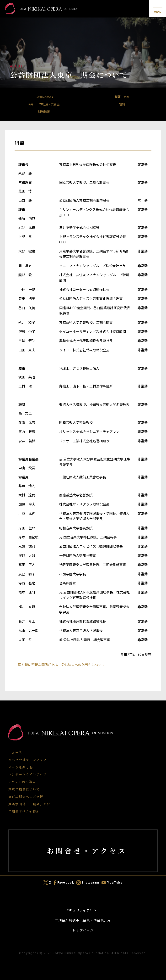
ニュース (15, 752)
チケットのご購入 (22, 782)
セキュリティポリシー (83, 910)
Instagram (91, 883)
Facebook (66, 883)
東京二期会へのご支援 (26, 797)
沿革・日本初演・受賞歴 (44, 104)
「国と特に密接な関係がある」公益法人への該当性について (60, 665)
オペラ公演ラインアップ (28, 760)
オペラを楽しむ (21, 767)
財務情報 (44, 112)
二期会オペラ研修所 (24, 811)
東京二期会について (24, 789)
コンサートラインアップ (28, 774)
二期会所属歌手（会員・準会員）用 (83, 920)
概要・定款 (122, 97)
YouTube (115, 883)
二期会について (44, 97)
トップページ (83, 930)
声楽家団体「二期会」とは (29, 804)
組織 (122, 104)
